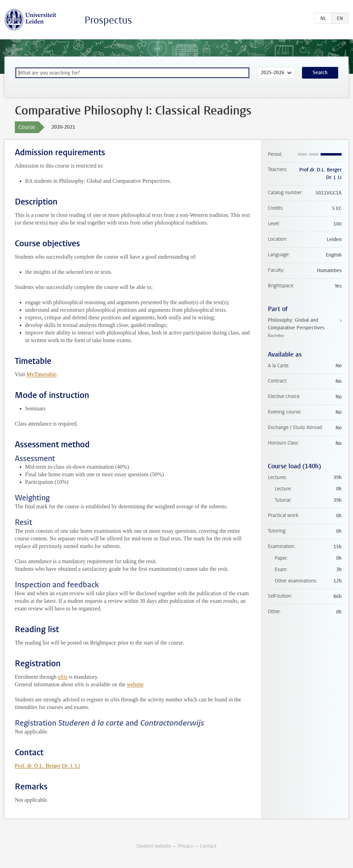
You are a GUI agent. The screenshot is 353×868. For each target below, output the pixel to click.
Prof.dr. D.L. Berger (320, 170)
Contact (208, 846)
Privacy (185, 846)
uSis (63, 677)
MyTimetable (42, 374)
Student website (154, 846)
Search (320, 73)
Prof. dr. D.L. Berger (38, 766)
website (135, 684)
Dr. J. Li (71, 766)
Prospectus (108, 20)
